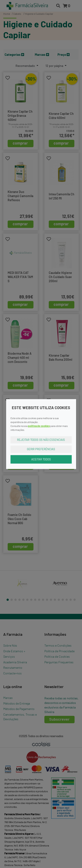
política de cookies (39, 426)
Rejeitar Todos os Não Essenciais (41, 440)
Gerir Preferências (41, 449)
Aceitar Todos (41, 459)
